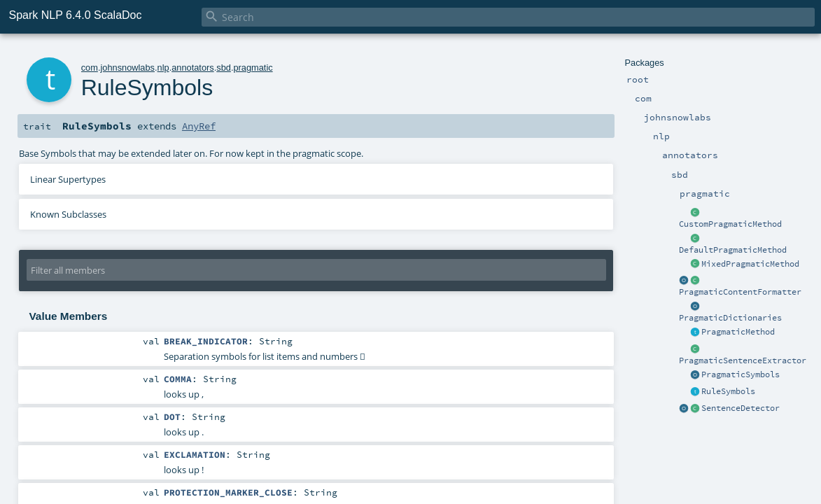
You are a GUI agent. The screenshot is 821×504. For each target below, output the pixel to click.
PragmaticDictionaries (730, 318)
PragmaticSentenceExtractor (743, 360)
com (90, 68)
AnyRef (199, 126)
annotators (192, 68)
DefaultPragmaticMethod (733, 250)
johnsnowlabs (127, 68)
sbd (224, 68)
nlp (163, 68)
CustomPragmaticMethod (730, 224)
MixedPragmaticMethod (750, 264)
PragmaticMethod (738, 332)
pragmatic (253, 68)
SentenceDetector (741, 408)
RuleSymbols (728, 391)
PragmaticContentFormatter (740, 292)
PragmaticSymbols (741, 374)
